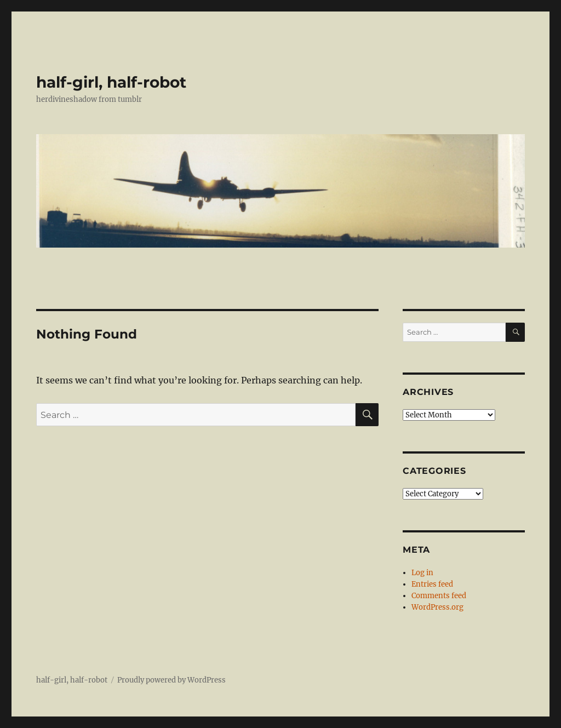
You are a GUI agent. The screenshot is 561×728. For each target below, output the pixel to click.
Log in (422, 573)
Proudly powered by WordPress (171, 680)
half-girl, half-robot (111, 82)
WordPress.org (437, 607)
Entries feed (432, 584)
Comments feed (439, 596)
